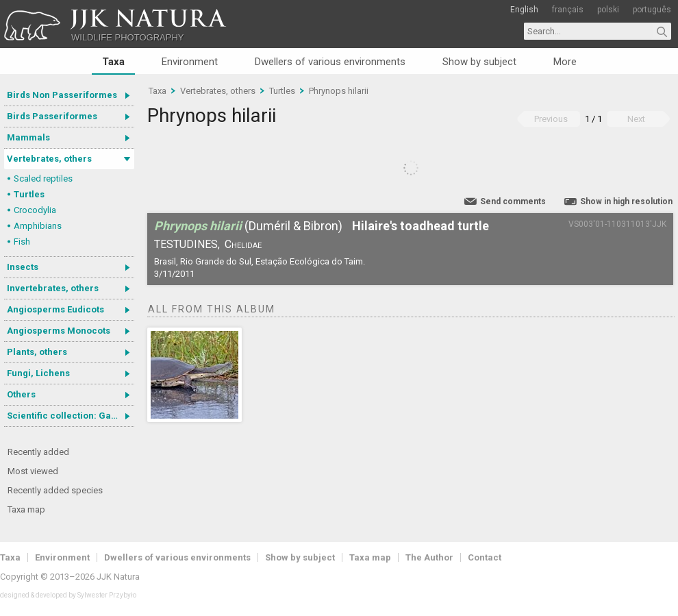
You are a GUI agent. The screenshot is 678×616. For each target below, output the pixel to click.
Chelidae (243, 244)
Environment (190, 62)
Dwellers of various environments (330, 62)
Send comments (513, 201)
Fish (22, 242)
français (568, 10)
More (565, 62)
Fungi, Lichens (38, 373)
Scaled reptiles (43, 178)
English (524, 10)
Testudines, (187, 244)
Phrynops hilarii (339, 91)
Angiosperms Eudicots (55, 309)
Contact (485, 557)
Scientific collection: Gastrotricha (71, 416)
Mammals (28, 137)
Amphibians (38, 226)
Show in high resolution (626, 201)
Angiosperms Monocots (59, 331)
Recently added (38, 452)
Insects (23, 267)
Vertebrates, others (49, 159)
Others (21, 394)
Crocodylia (35, 210)
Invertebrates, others (53, 288)
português (652, 10)
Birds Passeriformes (52, 116)
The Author (429, 557)
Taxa (113, 62)
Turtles (29, 194)
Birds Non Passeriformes (62, 95)
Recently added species (55, 490)
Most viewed (33, 471)
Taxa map (26, 509)
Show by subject (479, 62)
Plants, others (37, 352)
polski (608, 10)
